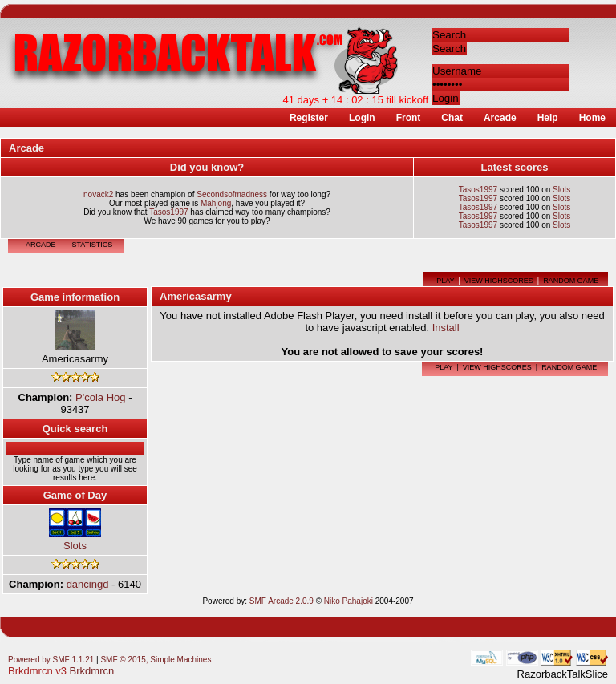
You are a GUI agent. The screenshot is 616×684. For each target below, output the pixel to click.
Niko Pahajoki (349, 591)
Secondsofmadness (232, 185)
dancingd (88, 575)
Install (446, 318)
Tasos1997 (168, 202)
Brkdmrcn (92, 661)
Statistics (93, 235)
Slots (561, 180)
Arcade (41, 235)
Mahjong (216, 194)
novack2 (98, 185)
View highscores (499, 271)
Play (445, 271)
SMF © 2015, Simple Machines (156, 650)
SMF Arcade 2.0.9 (282, 591)
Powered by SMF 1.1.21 (51, 650)
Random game (571, 271)
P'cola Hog (100, 388)
